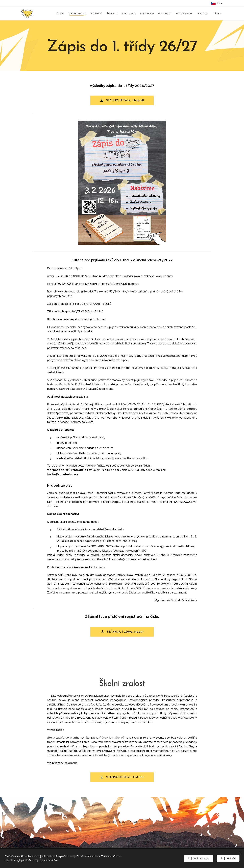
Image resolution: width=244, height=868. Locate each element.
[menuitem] (63, 14)
